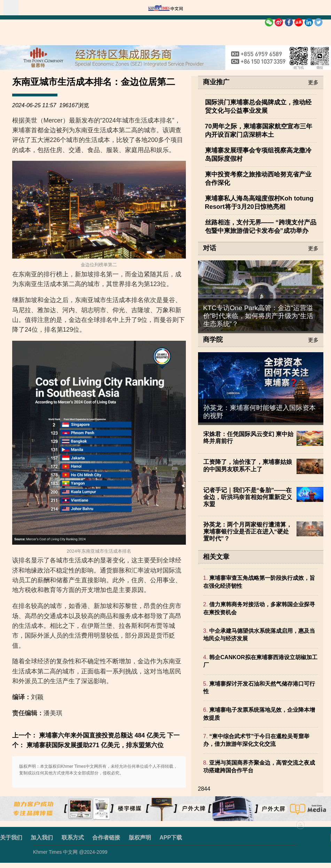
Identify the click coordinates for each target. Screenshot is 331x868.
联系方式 (73, 838)
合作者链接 (106, 838)
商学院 (213, 340)
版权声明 (140, 838)
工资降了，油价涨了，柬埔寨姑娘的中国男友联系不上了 (248, 465)
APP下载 (171, 838)
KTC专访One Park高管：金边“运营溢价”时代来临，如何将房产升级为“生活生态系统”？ (258, 316)
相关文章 (216, 557)
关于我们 (11, 838)
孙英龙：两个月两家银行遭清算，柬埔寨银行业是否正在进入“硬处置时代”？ (248, 532)
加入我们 (42, 838)
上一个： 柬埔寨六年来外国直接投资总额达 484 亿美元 (89, 735)
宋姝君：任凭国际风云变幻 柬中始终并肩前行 (249, 438)
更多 (313, 82)
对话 (210, 248)
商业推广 (216, 82)
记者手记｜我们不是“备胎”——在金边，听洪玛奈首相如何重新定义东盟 (248, 497)
